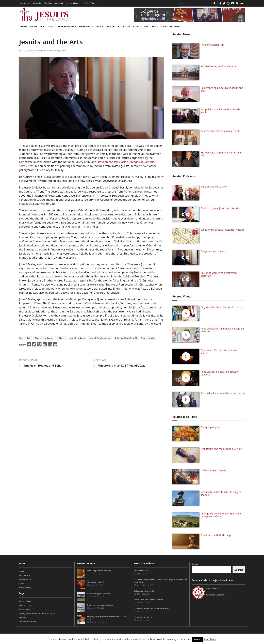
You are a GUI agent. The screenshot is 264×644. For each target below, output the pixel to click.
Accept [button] (197, 639)
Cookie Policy (25, 605)
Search (196, 564)
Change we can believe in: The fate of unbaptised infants (221, 515)
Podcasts (124, 26)
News (34, 26)
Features (151, 26)
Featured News (52, 51)
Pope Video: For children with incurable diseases (222, 330)
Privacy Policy (25, 601)
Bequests (23, 617)
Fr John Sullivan (90, 3)
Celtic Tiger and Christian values (148, 600)
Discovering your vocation (99, 594)
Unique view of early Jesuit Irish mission (223, 230)
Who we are (24, 575)
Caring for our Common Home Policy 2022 (38, 613)
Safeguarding (170, 26)
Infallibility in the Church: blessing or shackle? (221, 493)
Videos (137, 26)
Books (111, 26)
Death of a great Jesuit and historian (221, 208)
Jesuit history (77, 338)
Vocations (48, 26)
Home (24, 26)
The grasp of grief (211, 427)
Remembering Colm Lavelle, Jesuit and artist (222, 89)
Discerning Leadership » (216, 595)
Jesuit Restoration (100, 338)
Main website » (212, 588)
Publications (25, 3)
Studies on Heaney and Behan (43, 366)
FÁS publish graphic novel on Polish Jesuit (220, 111)
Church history (44, 338)
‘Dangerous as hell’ (95, 582)
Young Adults (72, 3)
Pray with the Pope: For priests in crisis (222, 307)
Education (48, 3)
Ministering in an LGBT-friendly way (121, 366)
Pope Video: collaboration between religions (220, 373)
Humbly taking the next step (100, 605)
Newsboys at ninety (143, 617)
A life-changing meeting (214, 470)
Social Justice (59, 3)
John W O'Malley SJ (126, 338)
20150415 (38, 51)
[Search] (194, 3)
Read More (210, 639)
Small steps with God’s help (216, 535)
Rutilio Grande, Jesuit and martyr (219, 66)
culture (61, 338)
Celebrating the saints (144, 591)
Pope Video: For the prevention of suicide (219, 352)
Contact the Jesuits (28, 621)
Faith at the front (142, 571)
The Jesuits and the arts (214, 251)
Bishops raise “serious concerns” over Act (221, 154)
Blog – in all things (92, 26)
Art (28, 338)
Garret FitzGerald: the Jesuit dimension (151, 608)
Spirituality (37, 3)
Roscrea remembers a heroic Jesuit (220, 131)
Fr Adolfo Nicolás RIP (212, 45)
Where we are (67, 26)
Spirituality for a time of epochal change (223, 393)
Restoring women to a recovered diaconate (219, 274)
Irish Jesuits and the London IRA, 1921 (222, 449)
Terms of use (25, 609)
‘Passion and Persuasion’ (214, 187)
